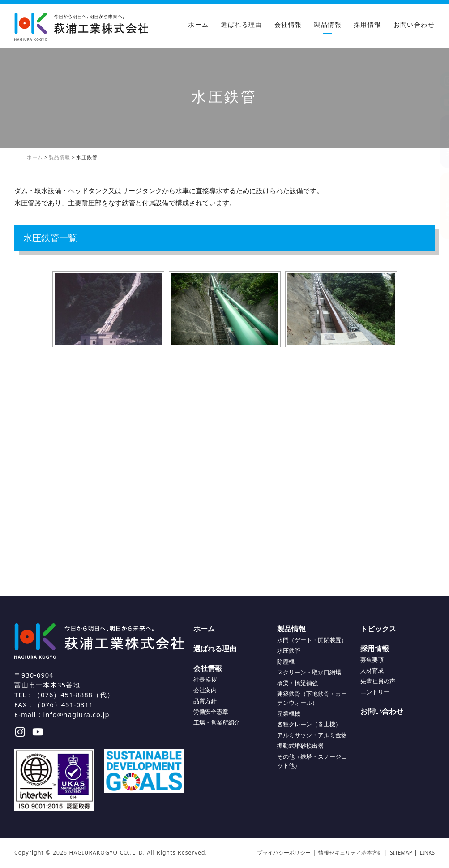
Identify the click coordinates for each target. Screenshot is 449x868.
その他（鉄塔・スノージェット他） (312, 761)
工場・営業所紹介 (217, 722)
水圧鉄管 (289, 651)
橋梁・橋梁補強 (297, 683)
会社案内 (205, 690)
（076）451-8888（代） (74, 695)
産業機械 (289, 713)
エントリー (375, 692)
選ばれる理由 (241, 25)
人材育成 (372, 670)
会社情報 (288, 25)
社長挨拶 (205, 679)
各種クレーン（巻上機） (309, 724)
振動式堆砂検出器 (300, 746)
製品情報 (328, 25)
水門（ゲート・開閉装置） (312, 640)
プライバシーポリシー (284, 853)
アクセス (440, 141)
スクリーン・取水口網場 (309, 672)
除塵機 (286, 661)
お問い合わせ (414, 25)
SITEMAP (401, 853)
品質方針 (205, 701)
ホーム (198, 25)
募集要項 (372, 660)
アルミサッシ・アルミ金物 (312, 735)
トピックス (378, 629)
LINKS (428, 853)
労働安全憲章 (211, 712)
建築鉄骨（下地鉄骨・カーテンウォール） (312, 698)
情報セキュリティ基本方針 (351, 853)
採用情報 (368, 25)
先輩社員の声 (378, 681)
